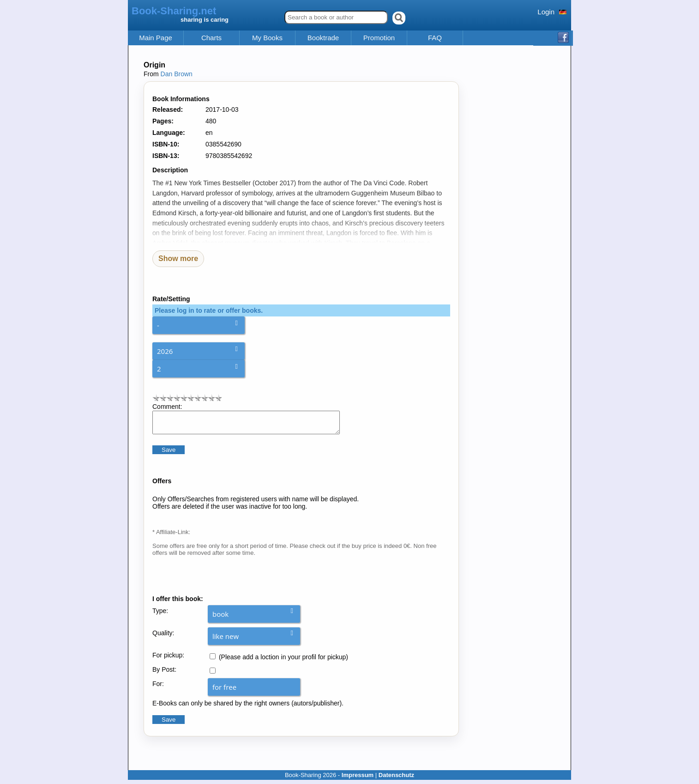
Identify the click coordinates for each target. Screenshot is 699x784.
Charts (211, 38)
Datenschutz (396, 779)
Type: (160, 615)
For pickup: (168, 659)
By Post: (164, 674)
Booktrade (323, 38)
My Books (267, 38)
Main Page (156, 38)
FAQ (435, 38)
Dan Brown (177, 74)
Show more (178, 258)
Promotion (379, 38)
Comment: (167, 407)
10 (218, 398)
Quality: (163, 637)
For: (158, 688)
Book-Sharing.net (174, 11)
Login (546, 12)
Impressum (358, 779)
